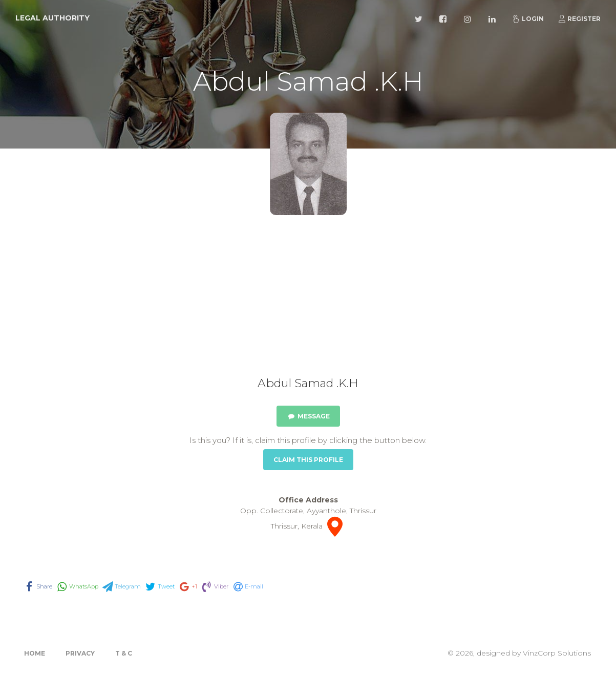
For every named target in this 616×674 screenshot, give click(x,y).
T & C (124, 653)
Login (528, 19)
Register (579, 19)
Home (35, 653)
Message (308, 416)
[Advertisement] (308, 300)
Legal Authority (52, 18)
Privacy (80, 653)
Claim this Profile (308, 460)
